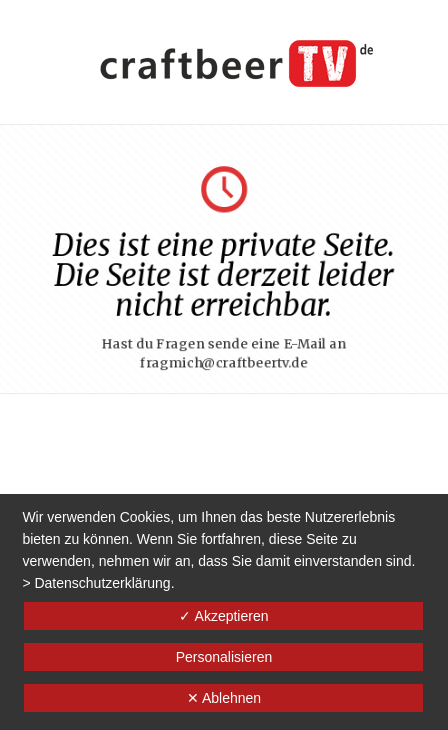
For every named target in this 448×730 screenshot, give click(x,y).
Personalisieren (224, 657)
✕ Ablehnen (224, 698)
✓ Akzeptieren (223, 616)
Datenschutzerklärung (102, 583)
